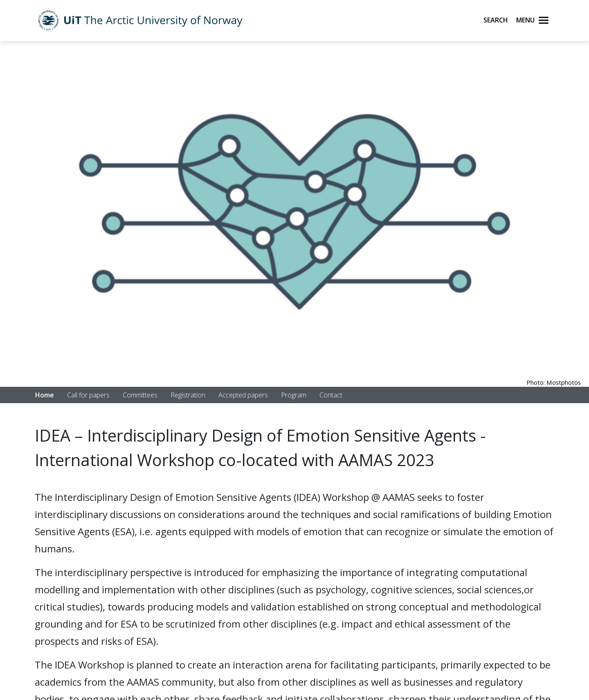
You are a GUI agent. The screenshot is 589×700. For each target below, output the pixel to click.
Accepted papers (243, 395)
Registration (188, 395)
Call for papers (88, 395)
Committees (140, 395)
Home (45, 395)
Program (294, 395)
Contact (331, 395)
